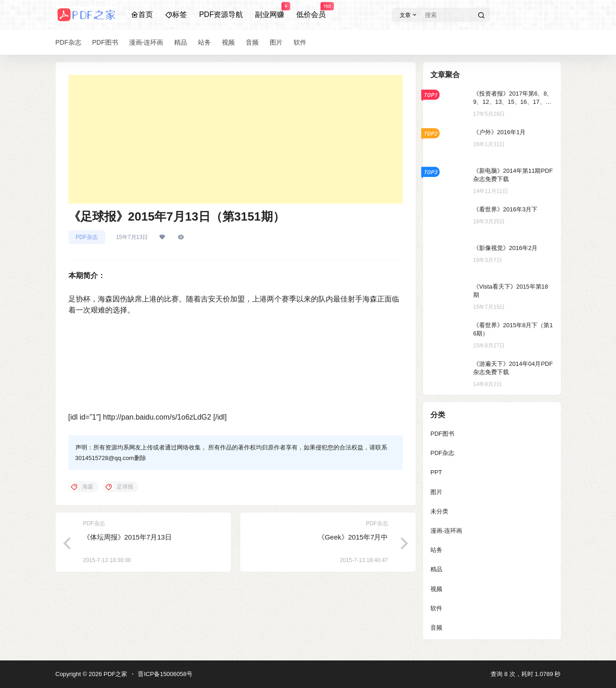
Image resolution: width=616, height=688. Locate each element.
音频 (436, 628)
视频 (436, 589)
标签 (176, 14)
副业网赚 (270, 11)
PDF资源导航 (221, 14)
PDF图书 (442, 434)
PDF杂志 (87, 237)
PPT (436, 472)
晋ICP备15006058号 (165, 674)
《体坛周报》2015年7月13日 (127, 537)
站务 (436, 550)
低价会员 (311, 11)
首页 (142, 14)
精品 (436, 569)
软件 (436, 608)
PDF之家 (115, 674)
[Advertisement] (236, 139)
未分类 (439, 511)
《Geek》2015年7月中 (353, 537)
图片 (436, 492)
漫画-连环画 (446, 531)
